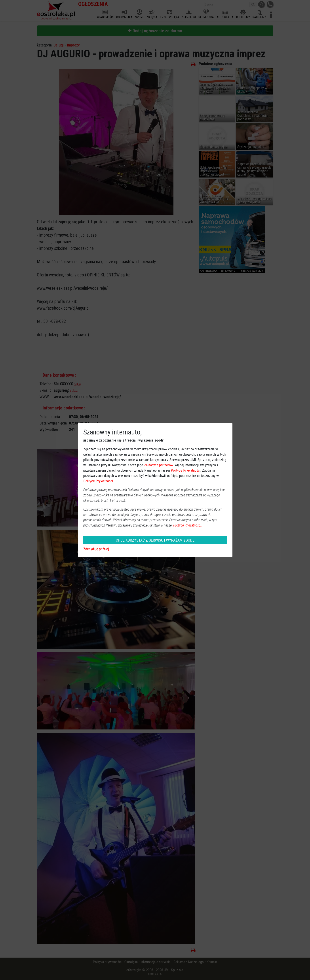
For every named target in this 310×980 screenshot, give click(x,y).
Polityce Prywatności (186, 470)
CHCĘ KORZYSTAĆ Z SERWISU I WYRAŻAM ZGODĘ (155, 540)
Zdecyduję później (96, 549)
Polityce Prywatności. (188, 525)
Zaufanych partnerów (159, 465)
